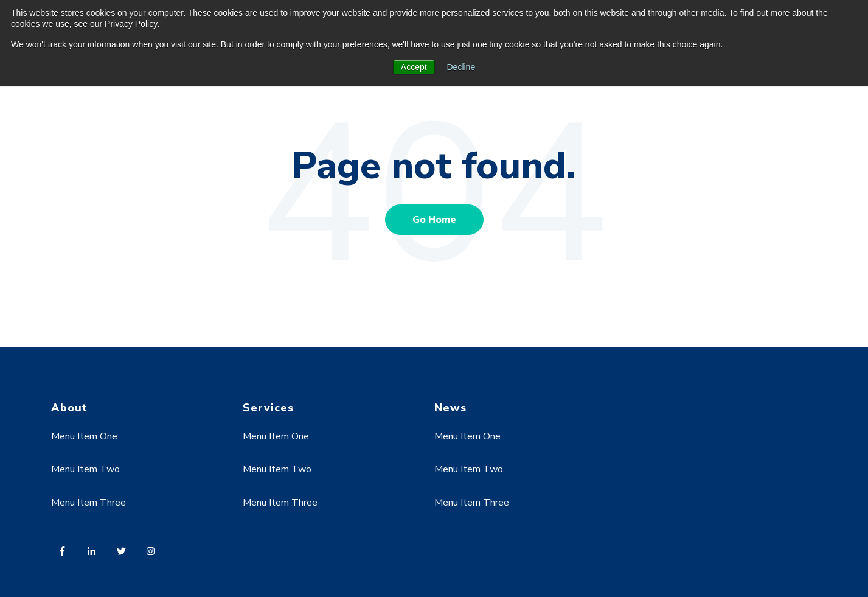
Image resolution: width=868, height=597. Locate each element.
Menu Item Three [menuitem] (89, 503)
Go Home (434, 220)
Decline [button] (461, 67)
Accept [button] (414, 67)
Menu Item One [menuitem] (84, 436)
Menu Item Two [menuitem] (85, 469)
